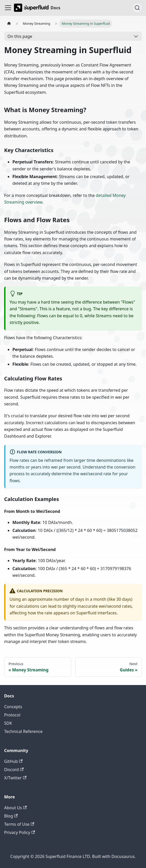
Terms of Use (19, 824)
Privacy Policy (20, 832)
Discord (14, 770)
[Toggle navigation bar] (8, 8)
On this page (20, 36)
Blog (11, 816)
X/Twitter (15, 778)
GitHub (13, 761)
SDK (8, 723)
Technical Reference (23, 731)
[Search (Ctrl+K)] (137, 8)
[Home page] (9, 24)
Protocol (12, 715)
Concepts (13, 707)
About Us (15, 808)
